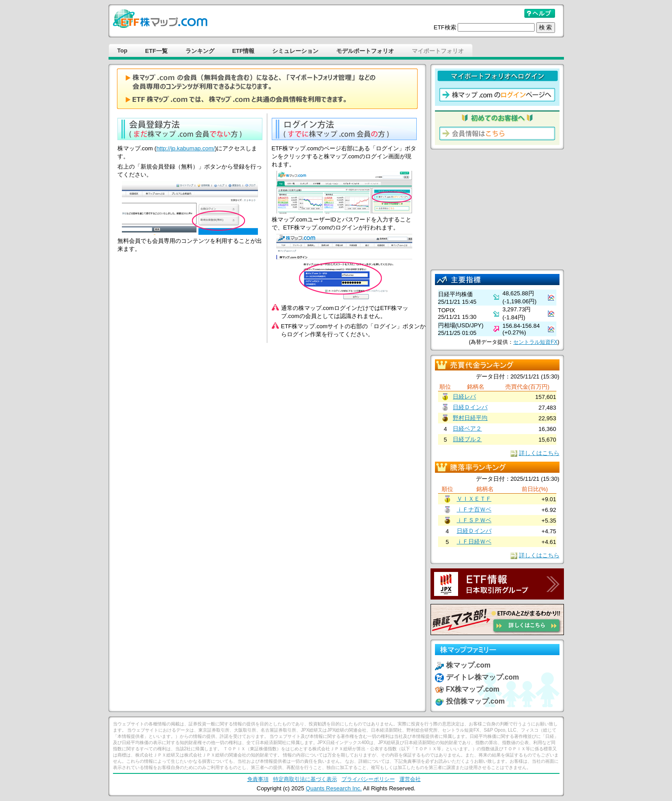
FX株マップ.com (473, 689)
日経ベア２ (467, 429)
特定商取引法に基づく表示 (305, 779)
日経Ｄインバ (470, 407)
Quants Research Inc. (334, 788)
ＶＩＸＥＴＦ (474, 499)
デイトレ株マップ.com (483, 677)
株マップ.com (468, 665)
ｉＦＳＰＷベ (474, 520)
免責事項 (258, 779)
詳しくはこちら (539, 453)
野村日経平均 (470, 418)
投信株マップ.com (475, 701)
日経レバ (464, 396)
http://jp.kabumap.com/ (186, 148)
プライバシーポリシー (368, 779)
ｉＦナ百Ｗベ (474, 509)
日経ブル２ (467, 439)
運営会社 (410, 779)
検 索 (546, 27)
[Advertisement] (497, 209)
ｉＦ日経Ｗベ (474, 541)
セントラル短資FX (535, 342)
